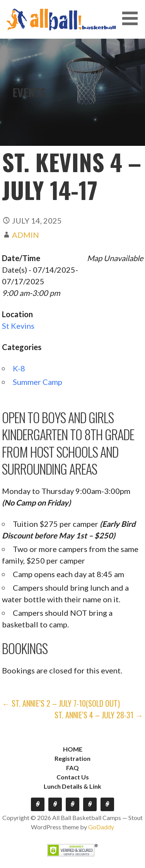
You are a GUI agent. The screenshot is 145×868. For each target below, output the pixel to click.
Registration (72, 758)
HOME (73, 749)
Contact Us (73, 777)
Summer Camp (38, 382)
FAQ (72, 768)
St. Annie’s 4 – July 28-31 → (99, 715)
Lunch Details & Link (72, 786)
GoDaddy (101, 827)
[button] (133, 18)
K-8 (19, 368)
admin (26, 235)
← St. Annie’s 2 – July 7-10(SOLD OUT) (61, 703)
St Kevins (18, 326)
